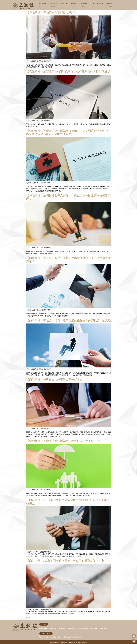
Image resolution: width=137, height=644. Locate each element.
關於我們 (43, 629)
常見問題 (74, 5)
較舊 (28, 617)
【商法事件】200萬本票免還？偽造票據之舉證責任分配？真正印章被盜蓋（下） (68, 501)
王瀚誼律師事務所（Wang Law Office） (68, 642)
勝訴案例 (84, 5)
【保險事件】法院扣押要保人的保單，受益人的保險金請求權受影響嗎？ (69, 197)
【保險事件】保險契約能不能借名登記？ (52, 12)
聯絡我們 (109, 5)
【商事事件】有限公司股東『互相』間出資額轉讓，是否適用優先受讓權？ (69, 259)
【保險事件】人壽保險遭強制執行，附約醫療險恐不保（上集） (66, 441)
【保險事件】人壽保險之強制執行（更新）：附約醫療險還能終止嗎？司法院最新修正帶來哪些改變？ (67, 132)
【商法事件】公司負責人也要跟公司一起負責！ (56, 379)
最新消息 (64, 5)
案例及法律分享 (97, 5)
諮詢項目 (53, 5)
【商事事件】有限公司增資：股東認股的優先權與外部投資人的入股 (69, 320)
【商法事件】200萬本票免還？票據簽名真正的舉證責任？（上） (67, 561)
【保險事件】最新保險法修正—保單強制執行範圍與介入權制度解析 (68, 71)
